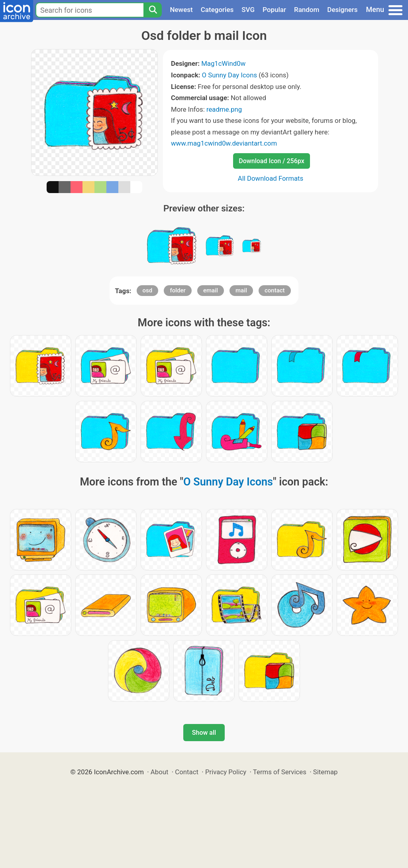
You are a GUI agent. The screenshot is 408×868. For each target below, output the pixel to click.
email (211, 290)
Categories (217, 10)
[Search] (153, 10)
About (160, 772)
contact (275, 290)
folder (178, 290)
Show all (204, 733)
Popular (274, 10)
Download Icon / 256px (271, 161)
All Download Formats (271, 178)
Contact (187, 772)
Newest (181, 10)
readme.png (224, 109)
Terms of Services (280, 772)
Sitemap (326, 772)
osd (148, 290)
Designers (342, 10)
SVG (248, 10)
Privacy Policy (226, 772)
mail (241, 290)
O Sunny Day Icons (230, 75)
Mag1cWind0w (223, 63)
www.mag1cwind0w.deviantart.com (224, 143)
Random (307, 10)
